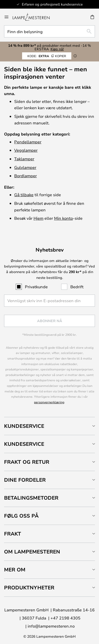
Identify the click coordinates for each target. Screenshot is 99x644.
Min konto (63, 218)
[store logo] (34, 17)
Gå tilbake (24, 195)
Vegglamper (26, 150)
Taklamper (24, 159)
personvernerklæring (49, 402)
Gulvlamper (25, 167)
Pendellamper (28, 142)
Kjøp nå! (57, 49)
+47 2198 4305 (65, 618)
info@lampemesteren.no (51, 626)
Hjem (38, 218)
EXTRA (47, 56)
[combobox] (49, 31)
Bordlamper (26, 176)
